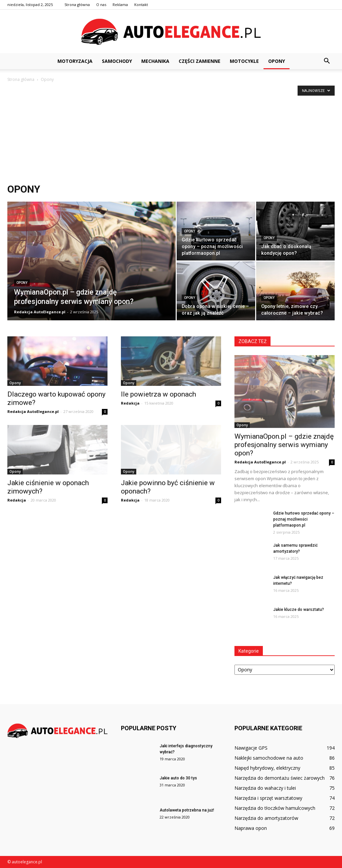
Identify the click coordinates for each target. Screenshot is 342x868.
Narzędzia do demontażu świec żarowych (280, 778)
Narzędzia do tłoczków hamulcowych (275, 808)
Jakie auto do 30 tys (178, 778)
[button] (327, 61)
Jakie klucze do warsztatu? (299, 610)
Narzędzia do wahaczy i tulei (265, 788)
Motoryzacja (75, 61)
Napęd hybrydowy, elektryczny (267, 768)
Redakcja (130, 403)
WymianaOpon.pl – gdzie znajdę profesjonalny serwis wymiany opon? (284, 445)
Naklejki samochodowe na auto (269, 758)
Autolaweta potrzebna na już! (187, 810)
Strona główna (77, 5)
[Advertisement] (171, 133)
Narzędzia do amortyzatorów (266, 818)
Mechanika (155, 61)
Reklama (120, 5)
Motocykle (244, 61)
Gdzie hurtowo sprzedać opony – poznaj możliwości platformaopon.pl (304, 519)
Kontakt (141, 5)
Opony (277, 61)
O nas (101, 5)
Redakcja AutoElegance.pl (40, 312)
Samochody (117, 61)
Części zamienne (200, 61)
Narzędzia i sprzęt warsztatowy (268, 798)
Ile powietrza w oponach (158, 394)
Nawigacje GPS (251, 748)
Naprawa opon (251, 828)
